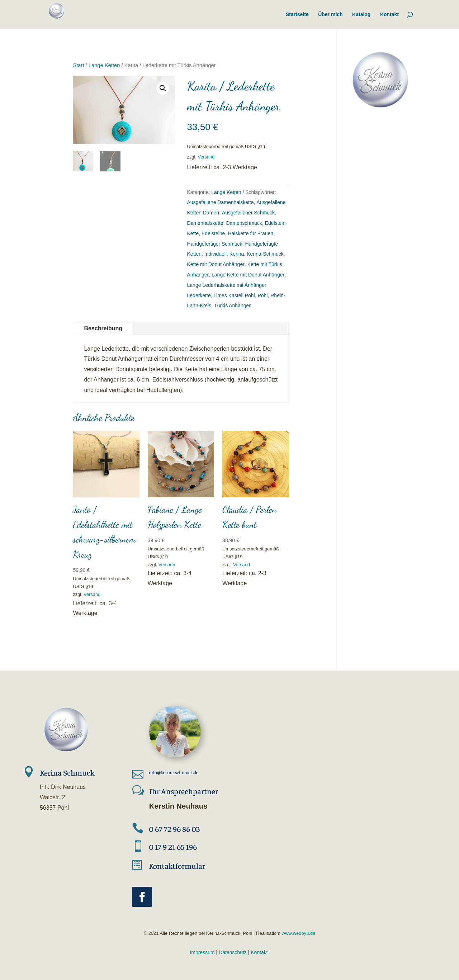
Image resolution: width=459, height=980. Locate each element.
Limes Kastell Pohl (234, 295)
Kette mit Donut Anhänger (216, 264)
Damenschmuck (244, 223)
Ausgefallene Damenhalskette (221, 202)
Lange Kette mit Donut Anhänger (248, 275)
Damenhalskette (205, 223)
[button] (163, 88)
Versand (206, 157)
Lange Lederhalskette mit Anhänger (227, 285)
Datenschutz (233, 952)
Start (78, 65)
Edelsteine (213, 233)
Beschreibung (103, 328)
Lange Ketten (104, 65)
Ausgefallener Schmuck (248, 213)
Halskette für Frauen (250, 233)
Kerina (237, 254)
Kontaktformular (177, 866)
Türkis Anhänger (232, 306)
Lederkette (199, 295)
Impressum (202, 952)
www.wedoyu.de (298, 933)
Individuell (216, 254)
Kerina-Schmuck (265, 254)
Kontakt (259, 952)
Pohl (262, 295)
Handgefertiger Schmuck (215, 244)
